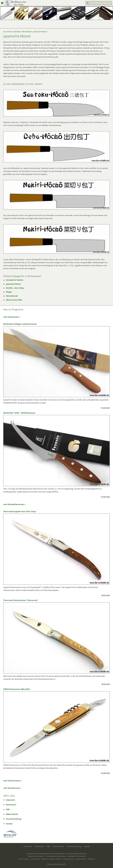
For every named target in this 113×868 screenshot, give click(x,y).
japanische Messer (40, 32)
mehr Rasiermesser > (12, 317)
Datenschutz (11, 805)
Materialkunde (12, 296)
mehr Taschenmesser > (12, 781)
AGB (8, 809)
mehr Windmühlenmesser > (14, 504)
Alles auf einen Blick (14, 300)
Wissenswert (27, 32)
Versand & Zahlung (14, 819)
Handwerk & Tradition (15, 280)
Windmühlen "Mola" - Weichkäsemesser (19, 413)
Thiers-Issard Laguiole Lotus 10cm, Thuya (20, 511)
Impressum (10, 800)
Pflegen (9, 292)
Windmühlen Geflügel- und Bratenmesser (20, 324)
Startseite (17, 32)
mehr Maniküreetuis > (12, 788)
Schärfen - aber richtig (15, 288)
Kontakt (9, 824)
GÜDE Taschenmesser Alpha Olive (17, 689)
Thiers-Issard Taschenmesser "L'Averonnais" (21, 600)
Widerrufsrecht (12, 814)
